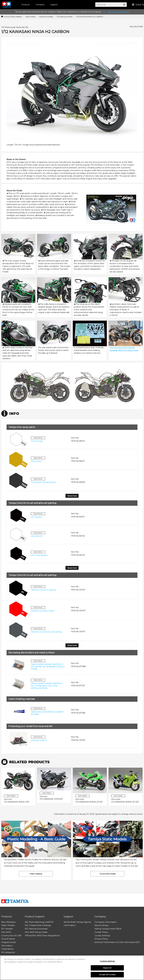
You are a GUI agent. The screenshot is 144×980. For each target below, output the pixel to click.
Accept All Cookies (107, 974)
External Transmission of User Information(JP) (117, 942)
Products (26, 5)
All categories (8, 952)
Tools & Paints (8, 939)
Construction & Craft (11, 935)
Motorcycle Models (46, 17)
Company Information (106, 922)
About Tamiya (101, 925)
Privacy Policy (101, 939)
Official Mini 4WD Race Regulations (42, 935)
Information (70, 925)
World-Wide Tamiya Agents (77, 922)
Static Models (30, 17)
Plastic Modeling (36, 874)
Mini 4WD (6, 932)
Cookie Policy (101, 932)
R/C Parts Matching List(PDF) (39, 922)
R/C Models (7, 929)
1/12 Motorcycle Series (65, 17)
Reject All (107, 968)
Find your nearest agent (118, 12)
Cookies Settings (107, 961)
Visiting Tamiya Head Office (108, 929)
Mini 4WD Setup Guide (36, 932)
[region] (72, 968)
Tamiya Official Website (13, 17)
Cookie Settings (102, 935)
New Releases (8, 922)
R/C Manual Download (36, 929)
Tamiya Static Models (107, 874)
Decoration (7, 946)
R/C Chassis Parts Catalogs (38, 925)
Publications (7, 949)
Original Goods (9, 942)
